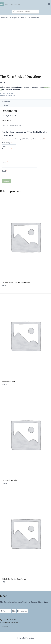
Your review (7, 149)
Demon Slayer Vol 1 (10, 480)
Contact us (4, 626)
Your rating (7, 143)
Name (5, 162)
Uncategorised (11, 95)
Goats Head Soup (9, 381)
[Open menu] (49, 4)
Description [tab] (6, 101)
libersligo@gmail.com (10, 622)
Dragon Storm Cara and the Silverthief (17, 282)
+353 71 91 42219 (9, 620)
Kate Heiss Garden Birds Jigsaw (14, 579)
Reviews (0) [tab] (6, 105)
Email (4, 171)
